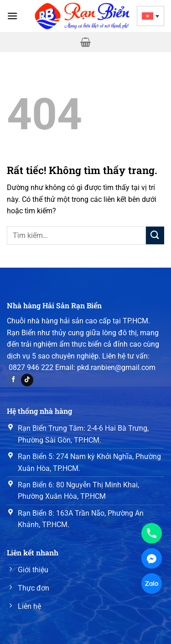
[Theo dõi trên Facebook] (13, 380)
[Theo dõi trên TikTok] (27, 380)
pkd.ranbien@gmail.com (116, 367)
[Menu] (12, 16)
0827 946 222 (31, 367)
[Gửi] (155, 235)
